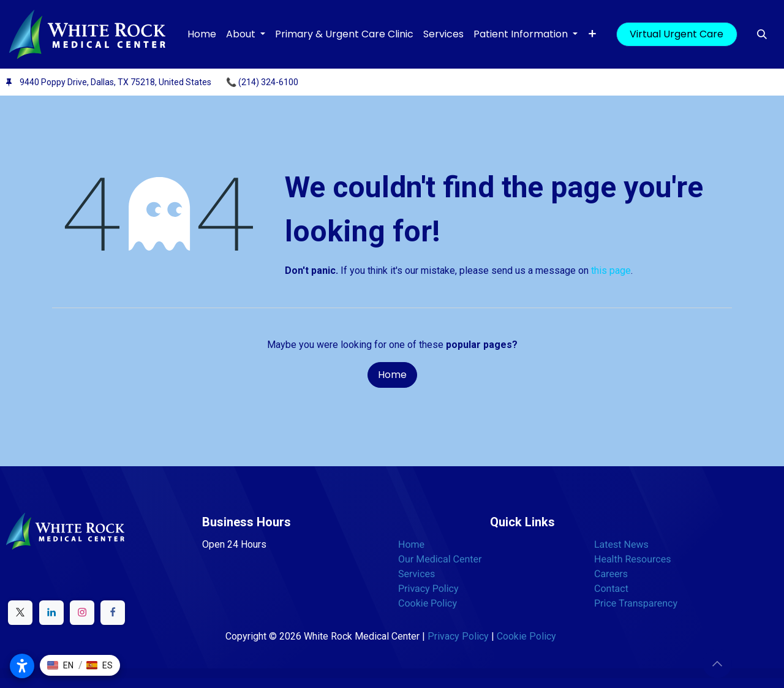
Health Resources (632, 559)
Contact (611, 588)
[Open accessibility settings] (22, 666)
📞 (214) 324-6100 (262, 82)
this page (611, 270)
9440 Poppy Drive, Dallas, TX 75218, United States (115, 82)
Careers (611, 574)
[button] (762, 34)
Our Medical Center (440, 559)
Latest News (621, 544)
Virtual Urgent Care (677, 34)
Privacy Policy (428, 588)
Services (417, 574)
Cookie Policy (428, 603)
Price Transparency (636, 603)
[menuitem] (202, 34)
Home (392, 375)
